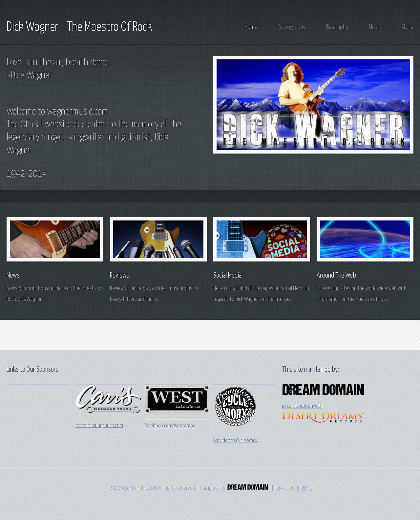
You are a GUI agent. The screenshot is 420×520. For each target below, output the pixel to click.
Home (251, 27)
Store (407, 27)
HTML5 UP (305, 488)
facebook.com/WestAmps (170, 426)
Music (375, 27)
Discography (292, 27)
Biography (337, 27)
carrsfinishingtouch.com (99, 426)
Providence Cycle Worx (235, 441)
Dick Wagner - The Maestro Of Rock (79, 27)
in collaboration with (302, 406)
